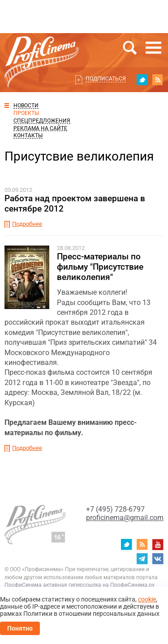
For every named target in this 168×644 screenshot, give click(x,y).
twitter (142, 80)
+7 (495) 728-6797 (115, 509)
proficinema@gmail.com (125, 518)
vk (158, 559)
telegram (142, 559)
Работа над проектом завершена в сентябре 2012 (75, 203)
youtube (158, 544)
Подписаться (106, 79)
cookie (147, 599)
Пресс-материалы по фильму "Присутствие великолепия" (100, 267)
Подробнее (27, 224)
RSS (158, 80)
